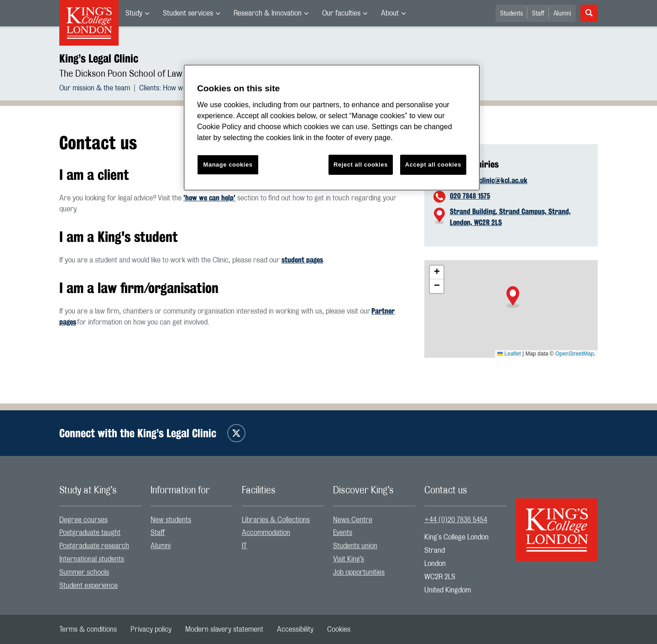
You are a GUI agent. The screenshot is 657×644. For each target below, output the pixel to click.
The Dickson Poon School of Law (121, 74)
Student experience (89, 586)
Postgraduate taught (90, 533)
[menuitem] (137, 13)
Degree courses (83, 520)
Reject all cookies (361, 165)
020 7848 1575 (470, 196)
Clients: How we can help (176, 88)
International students (92, 559)
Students (511, 14)
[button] (513, 297)
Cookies (339, 629)
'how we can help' (209, 198)
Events (343, 533)
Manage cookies (228, 165)
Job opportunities (359, 572)
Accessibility (295, 629)
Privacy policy (151, 629)
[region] (332, 128)
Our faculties (341, 13)
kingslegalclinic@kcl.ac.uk (489, 181)
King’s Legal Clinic (99, 58)
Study (134, 13)
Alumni (562, 14)
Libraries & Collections (276, 520)
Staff (538, 14)
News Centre (353, 520)
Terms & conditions (88, 629)
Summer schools (84, 572)
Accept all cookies (433, 165)
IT (244, 546)
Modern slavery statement (224, 629)
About (390, 13)
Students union (355, 546)
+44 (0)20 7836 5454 (456, 520)
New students (171, 520)
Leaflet (509, 354)
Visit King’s (349, 559)
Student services (188, 13)
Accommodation (266, 533)
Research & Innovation (268, 13)
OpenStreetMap (575, 354)
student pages (302, 260)
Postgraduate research (94, 546)
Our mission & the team (95, 88)
